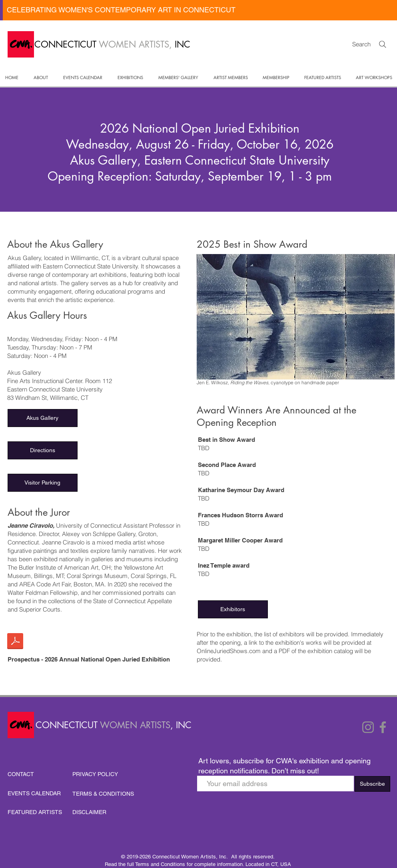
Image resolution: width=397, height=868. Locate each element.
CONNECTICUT (68, 725)
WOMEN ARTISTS (135, 725)
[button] (41, 77)
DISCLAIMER (89, 812)
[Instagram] (368, 727)
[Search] (383, 44)
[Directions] (43, 450)
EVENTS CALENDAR (34, 793)
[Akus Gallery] (43, 418)
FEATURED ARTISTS (35, 812)
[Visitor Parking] (43, 483)
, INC (181, 725)
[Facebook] (383, 727)
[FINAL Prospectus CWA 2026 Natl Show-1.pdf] (15, 642)
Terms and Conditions (160, 864)
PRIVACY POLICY (95, 774)
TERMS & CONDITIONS (103, 794)
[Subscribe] (372, 784)
